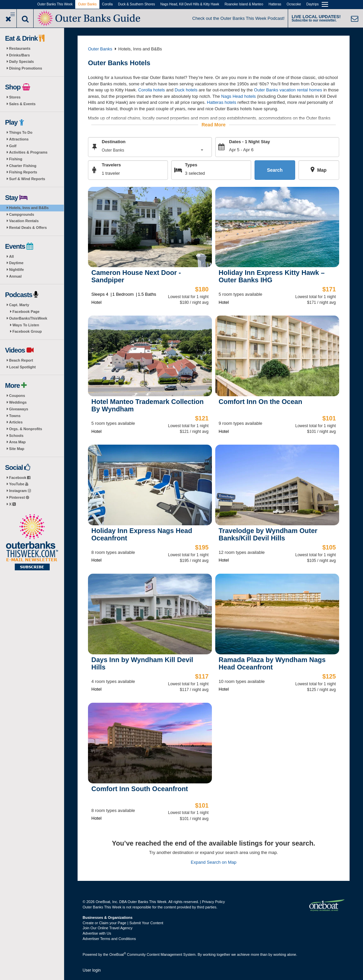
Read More (214, 125)
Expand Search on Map (214, 862)
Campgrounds (22, 214)
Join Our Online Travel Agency (108, 928)
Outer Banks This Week (55, 4)
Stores (15, 97)
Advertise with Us (97, 933)
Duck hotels (186, 90)
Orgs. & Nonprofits (26, 429)
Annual (15, 276)
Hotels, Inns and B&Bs (29, 208)
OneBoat (118, 954)
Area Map (17, 442)
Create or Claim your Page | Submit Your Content (123, 923)
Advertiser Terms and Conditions (109, 939)
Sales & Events (22, 104)
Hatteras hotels (221, 102)
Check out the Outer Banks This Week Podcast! (239, 18)
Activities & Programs (28, 152)
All (11, 256)
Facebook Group (27, 331)
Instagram (20, 491)
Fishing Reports (23, 172)
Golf (13, 146)
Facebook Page (26, 312)
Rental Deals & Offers (28, 228)
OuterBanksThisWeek (28, 318)
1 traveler (111, 173)
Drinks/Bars (19, 55)
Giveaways (19, 409)
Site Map (17, 449)
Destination (114, 142)
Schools (16, 436)
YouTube (19, 484)
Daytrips (312, 4)
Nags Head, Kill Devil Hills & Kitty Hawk (190, 4)
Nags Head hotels (239, 96)
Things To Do (21, 132)
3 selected (195, 173)
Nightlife (16, 270)
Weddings (18, 402)
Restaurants (20, 48)
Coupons (17, 396)
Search (275, 170)
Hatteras (275, 4)
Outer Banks (87, 4)
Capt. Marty (19, 305)
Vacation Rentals (24, 221)
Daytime (16, 263)
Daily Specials (21, 62)
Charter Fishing (23, 166)
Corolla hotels (152, 90)
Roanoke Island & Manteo (244, 4)
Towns (15, 416)
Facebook (20, 478)
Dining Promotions (26, 68)
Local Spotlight (22, 367)
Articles (16, 422)
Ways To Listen (26, 325)
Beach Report (21, 360)
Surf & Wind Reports (27, 179)
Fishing (16, 159)
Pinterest (19, 497)
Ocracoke (294, 4)
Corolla (107, 4)
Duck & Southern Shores (137, 4)
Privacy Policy (213, 902)
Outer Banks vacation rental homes (288, 90)
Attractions (19, 139)
